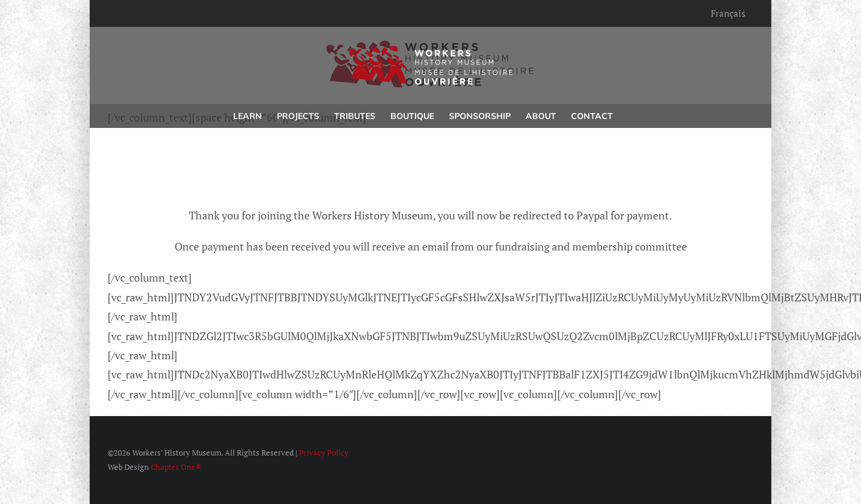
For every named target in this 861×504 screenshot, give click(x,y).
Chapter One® (176, 467)
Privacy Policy (324, 453)
